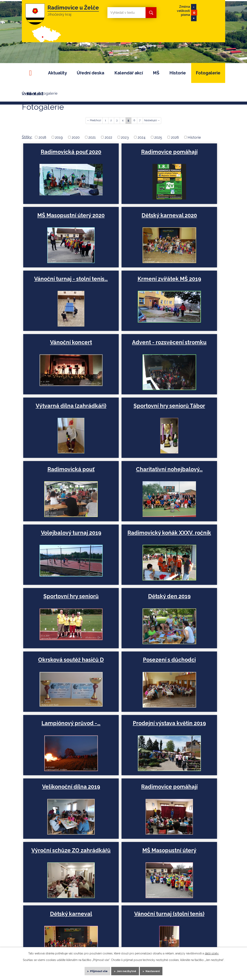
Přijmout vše (97, 970)
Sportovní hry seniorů (188, 414)
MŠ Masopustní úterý (188, 609)
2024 (142, 137)
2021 (92, 137)
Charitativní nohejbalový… (188, 352)
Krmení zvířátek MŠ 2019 (188, 221)
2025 (158, 137)
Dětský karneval (55, 675)
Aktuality (57, 73)
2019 (59, 137)
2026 (175, 137)
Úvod (32, 73)
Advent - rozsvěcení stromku (122, 286)
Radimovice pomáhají (122, 155)
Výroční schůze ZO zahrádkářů (122, 613)
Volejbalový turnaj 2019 (55, 417)
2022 (108, 137)
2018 (42, 137)
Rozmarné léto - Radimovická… (188, 744)
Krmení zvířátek (188, 675)
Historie (178, 73)
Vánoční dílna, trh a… (55, 740)
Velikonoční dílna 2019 (188, 547)
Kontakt (35, 94)
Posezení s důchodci (188, 479)
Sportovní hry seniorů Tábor (55, 352)
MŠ (156, 73)
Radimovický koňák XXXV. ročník (122, 417)
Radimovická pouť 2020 (55, 155)
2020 (76, 137)
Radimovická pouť (122, 348)
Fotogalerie (208, 73)
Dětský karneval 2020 (55, 217)
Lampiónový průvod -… (55, 547)
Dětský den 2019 (55, 479)
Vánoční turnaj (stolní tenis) (122, 678)
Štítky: (27, 137)
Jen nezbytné (127, 970)
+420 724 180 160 (178, 907)
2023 (125, 137)
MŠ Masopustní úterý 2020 (188, 155)
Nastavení (155, 970)
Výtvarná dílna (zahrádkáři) (188, 286)
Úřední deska (91, 73)
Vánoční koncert (55, 283)
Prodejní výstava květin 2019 (122, 547)
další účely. (212, 952)
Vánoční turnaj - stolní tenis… (122, 221)
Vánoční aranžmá (122, 740)
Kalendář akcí (129, 73)
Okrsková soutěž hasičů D (122, 483)
